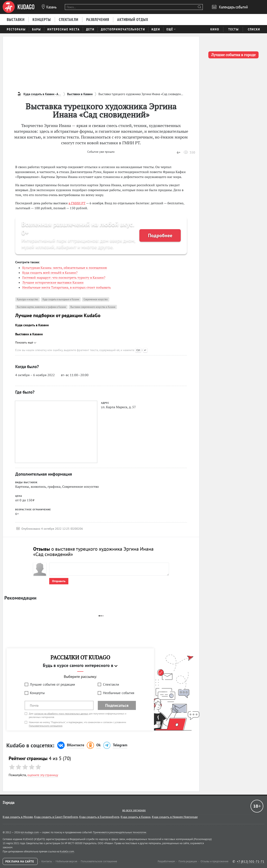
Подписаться (117, 705)
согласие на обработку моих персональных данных (61, 714)
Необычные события (119, 693)
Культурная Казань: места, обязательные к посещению (65, 268)
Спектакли (111, 684)
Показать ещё (26, 342)
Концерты (37, 693)
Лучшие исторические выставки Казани (53, 282)
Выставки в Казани (29, 334)
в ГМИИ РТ (77, 203)
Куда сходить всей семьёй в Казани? (50, 273)
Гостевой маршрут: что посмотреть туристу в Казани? (64, 277)
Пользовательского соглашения (46, 726)
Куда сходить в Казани (32, 325)
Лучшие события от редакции (52, 684)
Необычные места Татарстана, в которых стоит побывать (66, 287)
